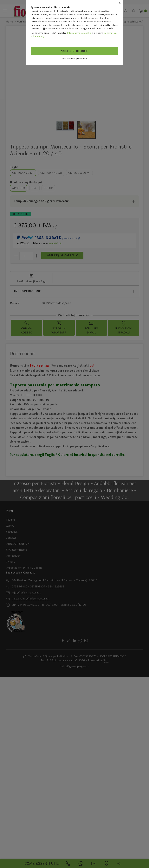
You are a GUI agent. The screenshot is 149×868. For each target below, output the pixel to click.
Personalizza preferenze (75, 59)
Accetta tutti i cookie (74, 51)
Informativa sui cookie (79, 33)
